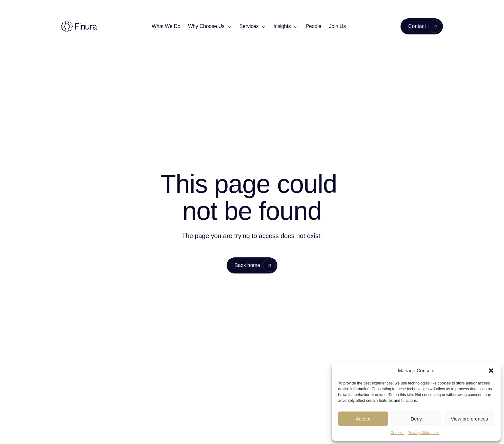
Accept (363, 419)
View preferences (470, 419)
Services (249, 26)
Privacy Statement (423, 433)
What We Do (166, 26)
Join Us (337, 26)
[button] (491, 371)
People (314, 26)
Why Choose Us (206, 26)
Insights (282, 26)
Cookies (397, 433)
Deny (416, 419)
